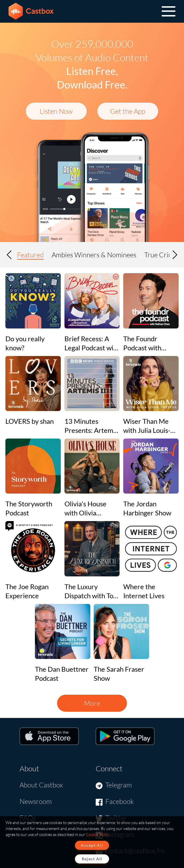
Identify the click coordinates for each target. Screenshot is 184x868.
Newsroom (36, 801)
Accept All (92, 845)
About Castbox (41, 785)
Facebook (120, 801)
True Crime (161, 255)
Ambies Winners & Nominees (94, 255)
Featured (30, 255)
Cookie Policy (97, 834)
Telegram (119, 785)
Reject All (92, 859)
